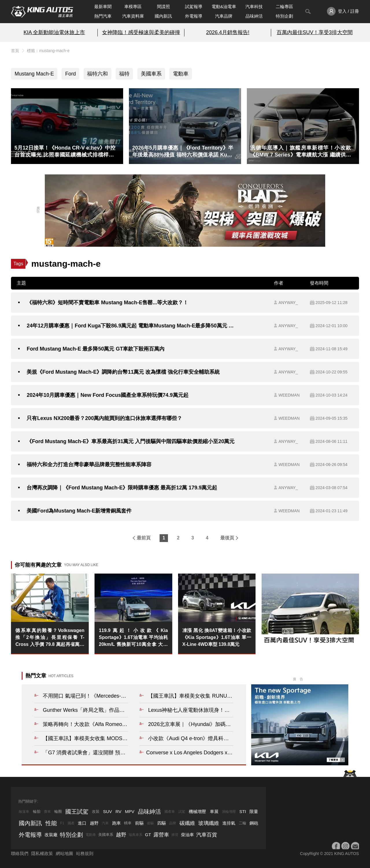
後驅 (150, 823)
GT (148, 835)
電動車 (181, 74)
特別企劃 (284, 16)
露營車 (161, 835)
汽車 (105, 823)
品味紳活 (254, 16)
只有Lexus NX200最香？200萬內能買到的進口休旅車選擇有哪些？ (104, 418)
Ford (70, 74)
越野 (94, 823)
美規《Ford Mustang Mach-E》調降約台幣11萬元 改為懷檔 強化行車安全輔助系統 (123, 372)
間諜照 (163, 7)
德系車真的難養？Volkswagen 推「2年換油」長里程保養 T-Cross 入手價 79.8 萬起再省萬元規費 (50, 638)
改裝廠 (51, 835)
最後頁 (227, 538)
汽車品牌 (224, 16)
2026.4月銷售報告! (228, 32)
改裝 (96, 811)
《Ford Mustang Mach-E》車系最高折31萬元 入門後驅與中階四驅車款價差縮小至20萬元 (131, 441)
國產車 (170, 812)
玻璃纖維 (209, 823)
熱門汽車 (103, 16)
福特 (124, 74)
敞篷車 (24, 812)
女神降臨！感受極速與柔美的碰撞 (141, 32)
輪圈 (58, 811)
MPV (130, 811)
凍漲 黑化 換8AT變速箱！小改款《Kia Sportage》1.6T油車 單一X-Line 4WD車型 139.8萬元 (217, 637)
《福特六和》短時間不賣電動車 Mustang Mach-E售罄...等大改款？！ (107, 303)
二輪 (243, 823)
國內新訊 (163, 16)
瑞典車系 (136, 835)
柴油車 (187, 835)
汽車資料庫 (133, 16)
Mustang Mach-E (34, 74)
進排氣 (229, 823)
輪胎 (37, 811)
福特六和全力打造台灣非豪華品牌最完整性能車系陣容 (89, 465)
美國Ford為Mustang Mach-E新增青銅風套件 (79, 511)
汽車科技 (254, 7)
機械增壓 (197, 811)
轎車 (128, 823)
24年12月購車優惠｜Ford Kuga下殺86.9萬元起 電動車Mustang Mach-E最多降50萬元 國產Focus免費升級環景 (132, 326)
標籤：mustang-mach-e (48, 51)
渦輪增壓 (229, 812)
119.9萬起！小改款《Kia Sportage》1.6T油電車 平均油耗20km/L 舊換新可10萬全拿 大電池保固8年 (133, 638)
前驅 (139, 823)
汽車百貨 (207, 835)
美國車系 (151, 74)
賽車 (47, 812)
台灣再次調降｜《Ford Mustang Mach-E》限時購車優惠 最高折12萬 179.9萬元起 (122, 488)
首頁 (15, 51)
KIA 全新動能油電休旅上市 (54, 32)
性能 (51, 823)
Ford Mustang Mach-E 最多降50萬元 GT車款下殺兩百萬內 (96, 349)
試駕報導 (194, 7)
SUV (107, 811)
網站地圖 (64, 853)
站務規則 (85, 853)
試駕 (182, 812)
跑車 (116, 823)
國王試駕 (77, 812)
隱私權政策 (42, 853)
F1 (62, 823)
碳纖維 (187, 823)
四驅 (162, 823)
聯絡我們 (20, 853)
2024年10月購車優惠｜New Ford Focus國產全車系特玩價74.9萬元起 (107, 395)
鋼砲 (254, 823)
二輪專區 (284, 7)
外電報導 (194, 16)
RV (118, 811)
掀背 (175, 835)
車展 (214, 811)
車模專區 (133, 7)
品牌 (173, 823)
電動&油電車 (224, 7)
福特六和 (97, 74)
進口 (82, 823)
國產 (71, 823)
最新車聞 (103, 7)
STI (243, 811)
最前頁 (144, 538)
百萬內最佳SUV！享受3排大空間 (315, 32)
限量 (254, 811)
